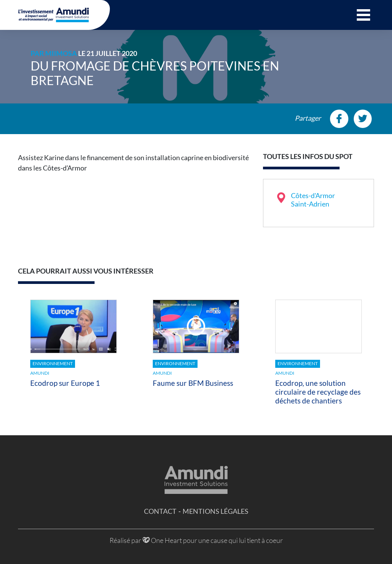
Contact (160, 511)
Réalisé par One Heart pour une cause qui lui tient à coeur (196, 540)
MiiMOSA (61, 53)
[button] (363, 15)
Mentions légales (216, 511)
